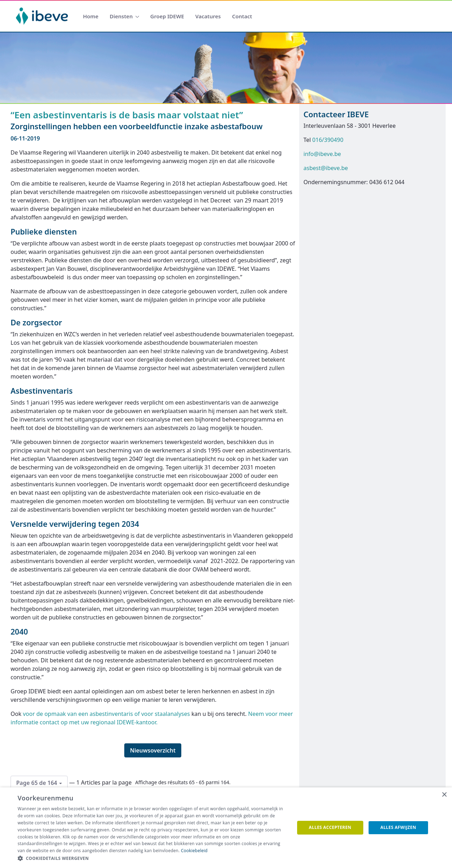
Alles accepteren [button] (330, 827)
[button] (152, 858)
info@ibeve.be (322, 154)
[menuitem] (91, 16)
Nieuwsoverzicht (153, 750)
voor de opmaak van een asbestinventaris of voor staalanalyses (106, 714)
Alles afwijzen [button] (398, 827)
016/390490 (328, 140)
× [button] (444, 795)
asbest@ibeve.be (326, 168)
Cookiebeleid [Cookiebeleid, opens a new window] (194, 851)
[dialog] (226, 828)
